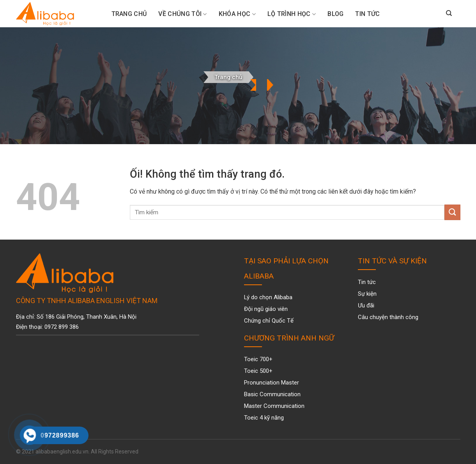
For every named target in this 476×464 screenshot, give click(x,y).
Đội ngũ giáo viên (266, 309)
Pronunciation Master (272, 383)
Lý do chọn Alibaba (268, 297)
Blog (335, 14)
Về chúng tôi (182, 14)
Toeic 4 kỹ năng (264, 418)
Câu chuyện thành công (388, 317)
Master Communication (274, 406)
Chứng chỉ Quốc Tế (269, 321)
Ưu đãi (366, 305)
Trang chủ (228, 77)
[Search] (449, 14)
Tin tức (367, 14)
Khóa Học (237, 14)
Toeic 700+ (258, 359)
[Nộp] (452, 212)
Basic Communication (272, 394)
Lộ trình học (292, 14)
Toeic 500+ (258, 371)
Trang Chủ (129, 14)
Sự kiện (367, 294)
